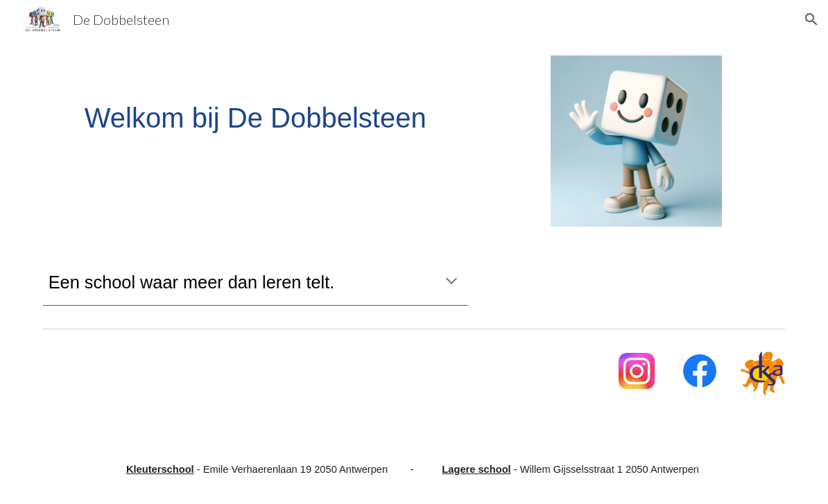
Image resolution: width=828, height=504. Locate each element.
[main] (256, 118)
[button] (811, 19)
